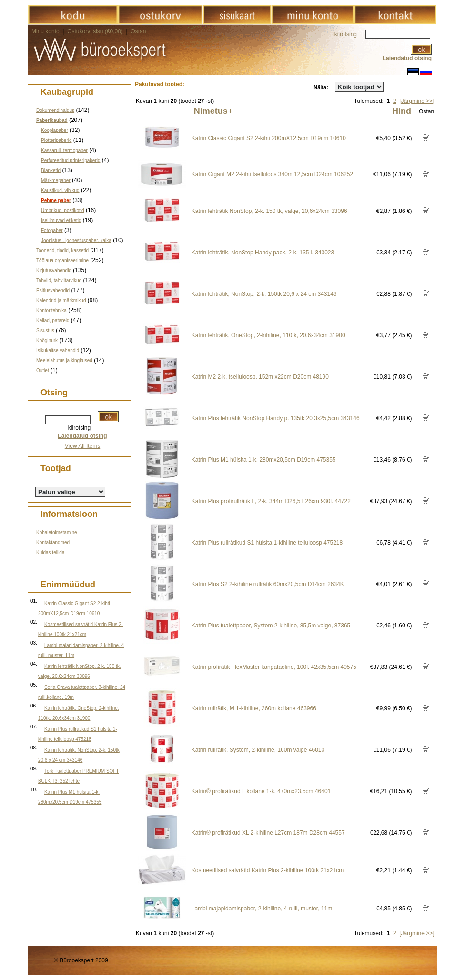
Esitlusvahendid (53, 290)
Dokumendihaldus (55, 110)
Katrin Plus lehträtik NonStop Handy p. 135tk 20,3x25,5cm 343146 (276, 418)
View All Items (82, 446)
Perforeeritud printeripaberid (71, 160)
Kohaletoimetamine (57, 532)
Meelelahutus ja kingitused (64, 360)
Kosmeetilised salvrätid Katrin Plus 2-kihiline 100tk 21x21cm (268, 870)
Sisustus (45, 330)
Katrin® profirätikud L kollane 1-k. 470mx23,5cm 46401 (261, 791)
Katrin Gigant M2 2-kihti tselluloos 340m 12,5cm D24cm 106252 (273, 174)
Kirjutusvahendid (54, 270)
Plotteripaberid (56, 140)
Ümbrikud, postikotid (63, 210)
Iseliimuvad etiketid (61, 220)
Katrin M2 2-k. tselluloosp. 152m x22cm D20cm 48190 (260, 377)
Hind (402, 111)
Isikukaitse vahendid (58, 350)
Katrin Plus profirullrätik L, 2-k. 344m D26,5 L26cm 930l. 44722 (271, 501)
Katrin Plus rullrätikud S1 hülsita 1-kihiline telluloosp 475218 (267, 543)
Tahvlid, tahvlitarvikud (59, 280)
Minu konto (45, 31)
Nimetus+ (213, 111)
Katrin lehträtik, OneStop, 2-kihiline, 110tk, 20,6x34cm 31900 (268, 335)
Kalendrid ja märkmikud (61, 300)
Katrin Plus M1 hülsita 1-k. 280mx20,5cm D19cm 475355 (264, 460)
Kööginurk (47, 340)
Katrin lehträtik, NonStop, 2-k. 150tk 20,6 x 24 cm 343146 (264, 294)
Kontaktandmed (53, 542)
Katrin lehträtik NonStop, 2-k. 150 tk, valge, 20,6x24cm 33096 (269, 211)
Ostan (138, 31)
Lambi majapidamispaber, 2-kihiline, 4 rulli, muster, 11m (262, 909)
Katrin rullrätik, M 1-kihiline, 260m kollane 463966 (254, 708)
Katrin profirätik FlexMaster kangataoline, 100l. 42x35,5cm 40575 (274, 667)
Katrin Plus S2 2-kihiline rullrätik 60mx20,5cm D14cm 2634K (268, 584)
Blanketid (51, 170)
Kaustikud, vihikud (60, 190)
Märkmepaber (56, 180)
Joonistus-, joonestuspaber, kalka (76, 240)
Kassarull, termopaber (64, 150)
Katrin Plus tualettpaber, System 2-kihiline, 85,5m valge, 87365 (271, 626)
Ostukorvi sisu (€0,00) (96, 31)
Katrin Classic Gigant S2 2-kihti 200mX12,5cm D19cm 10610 (269, 138)
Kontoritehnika (51, 310)
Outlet (43, 370)
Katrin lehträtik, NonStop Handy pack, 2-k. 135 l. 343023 (263, 253)
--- (39, 562)
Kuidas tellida (50, 552)
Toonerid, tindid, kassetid (62, 250)
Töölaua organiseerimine (62, 260)
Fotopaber (52, 230)
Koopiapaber (55, 130)
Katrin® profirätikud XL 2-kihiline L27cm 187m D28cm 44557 (268, 833)
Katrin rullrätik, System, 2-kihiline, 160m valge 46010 (258, 750)
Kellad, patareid (53, 320)
